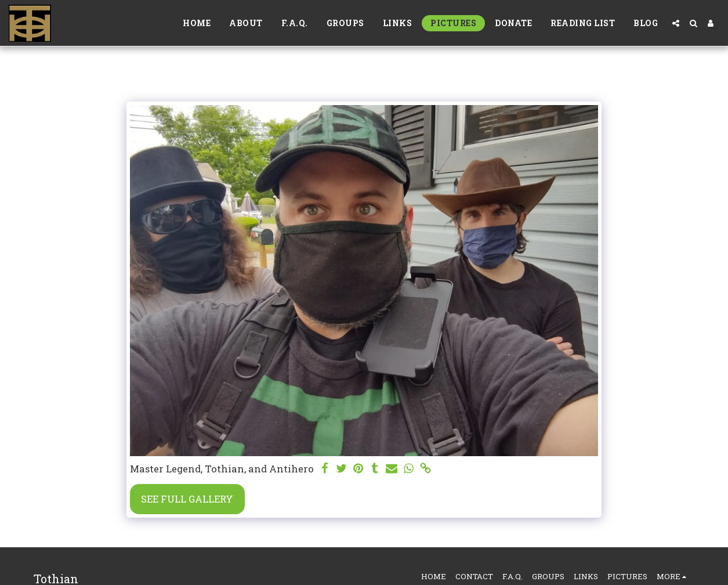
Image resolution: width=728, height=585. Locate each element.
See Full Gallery (187, 499)
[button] (676, 23)
